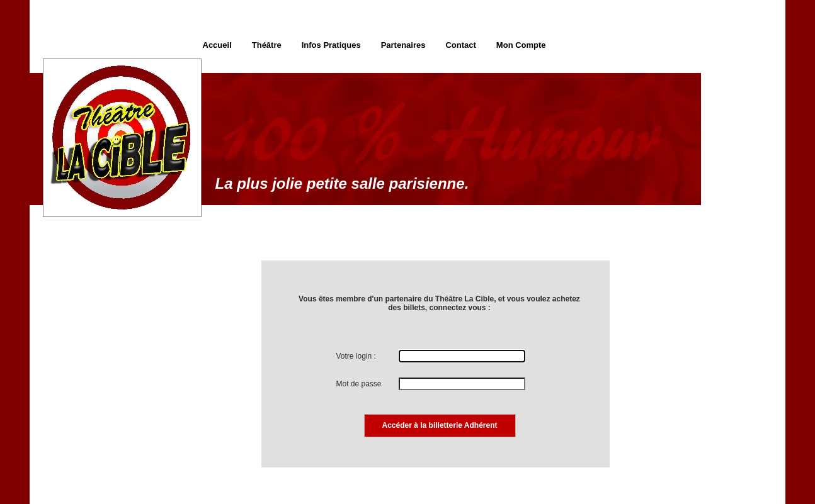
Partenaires (403, 45)
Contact (460, 45)
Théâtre (267, 45)
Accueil (217, 45)
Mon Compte (521, 45)
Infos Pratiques (331, 45)
